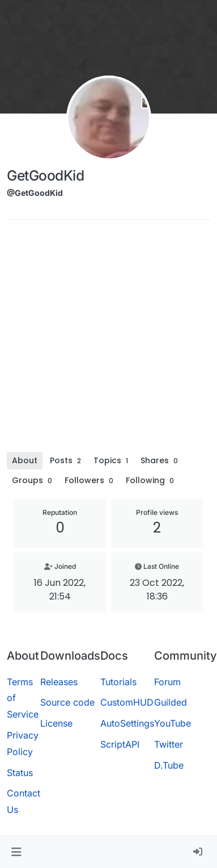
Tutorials (118, 682)
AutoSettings (127, 723)
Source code (67, 702)
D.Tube (169, 765)
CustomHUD (127, 702)
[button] (16, 852)
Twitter (169, 744)
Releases (59, 682)
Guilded (171, 702)
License (56, 723)
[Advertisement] (106, 340)
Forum (167, 682)
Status (20, 773)
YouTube (173, 723)
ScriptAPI (120, 744)
